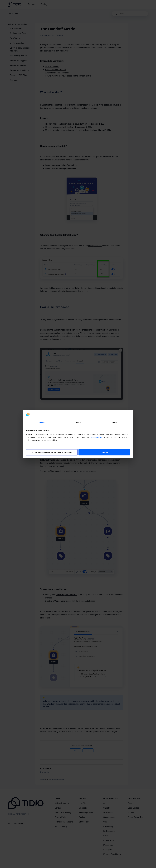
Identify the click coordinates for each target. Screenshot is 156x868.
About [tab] (115, 422)
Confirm (104, 452)
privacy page (96, 437)
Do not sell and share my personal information (52, 452)
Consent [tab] (41, 422)
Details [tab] (78, 422)
